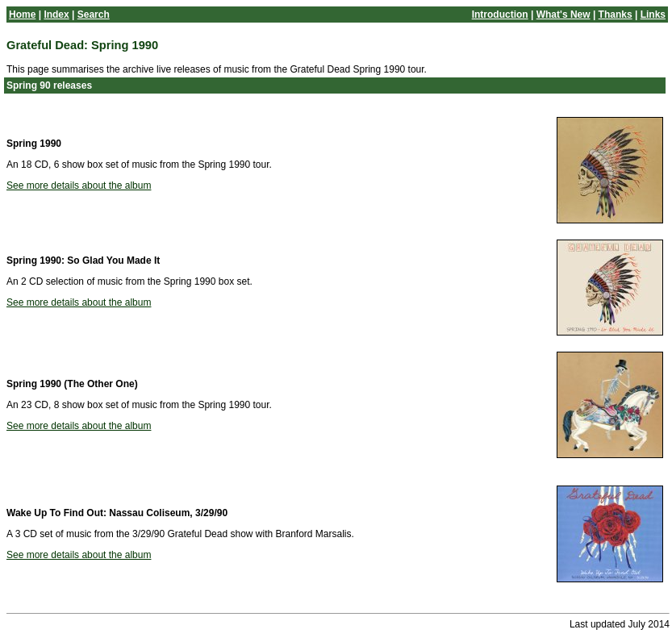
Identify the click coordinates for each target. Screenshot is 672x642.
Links (653, 15)
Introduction (500, 15)
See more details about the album (79, 186)
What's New (563, 15)
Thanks (616, 15)
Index (56, 15)
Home (22, 15)
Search (94, 15)
